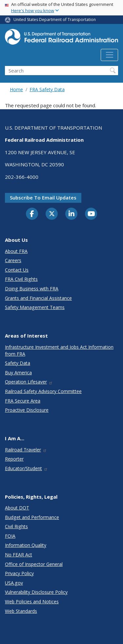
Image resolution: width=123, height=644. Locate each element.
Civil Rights (16, 526)
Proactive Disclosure (27, 410)
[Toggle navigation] (109, 55)
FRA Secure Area (23, 401)
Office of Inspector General (34, 564)
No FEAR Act (19, 555)
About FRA (16, 251)
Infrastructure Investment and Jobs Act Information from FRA (59, 350)
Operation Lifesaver (29, 382)
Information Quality (26, 545)
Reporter (14, 459)
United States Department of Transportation (55, 20)
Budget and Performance (32, 517)
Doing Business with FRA (32, 289)
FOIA (10, 536)
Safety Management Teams (35, 307)
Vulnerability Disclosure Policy (36, 592)
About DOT (17, 508)
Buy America (18, 373)
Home (16, 89)
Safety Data (18, 363)
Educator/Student (26, 468)
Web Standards (21, 611)
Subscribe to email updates (43, 197)
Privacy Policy (19, 573)
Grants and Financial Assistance (38, 298)
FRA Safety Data (47, 89)
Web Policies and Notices (32, 602)
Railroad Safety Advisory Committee (43, 391)
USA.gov (14, 583)
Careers (13, 260)
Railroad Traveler (26, 450)
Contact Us (17, 270)
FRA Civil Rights (21, 279)
